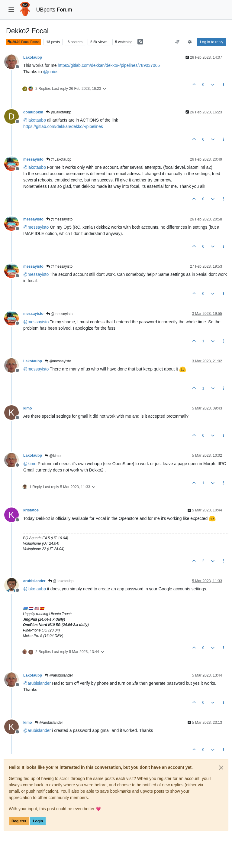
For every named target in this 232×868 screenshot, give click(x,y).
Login (38, 821)
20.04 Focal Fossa (24, 42)
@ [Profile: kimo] (30, 464)
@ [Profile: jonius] (51, 72)
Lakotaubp (33, 57)
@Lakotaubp (59, 112)
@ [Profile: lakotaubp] (35, 120)
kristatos (31, 510)
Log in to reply (212, 42)
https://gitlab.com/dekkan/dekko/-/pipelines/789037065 (109, 65)
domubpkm (33, 112)
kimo (28, 408)
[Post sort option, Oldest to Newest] (177, 42)
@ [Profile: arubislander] (37, 683)
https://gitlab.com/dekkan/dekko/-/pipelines (63, 126)
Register (19, 821)
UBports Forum (54, 10)
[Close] (221, 768)
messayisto (33, 159)
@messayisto (60, 219)
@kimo (53, 456)
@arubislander (59, 675)
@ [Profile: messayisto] (36, 227)
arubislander (34, 581)
